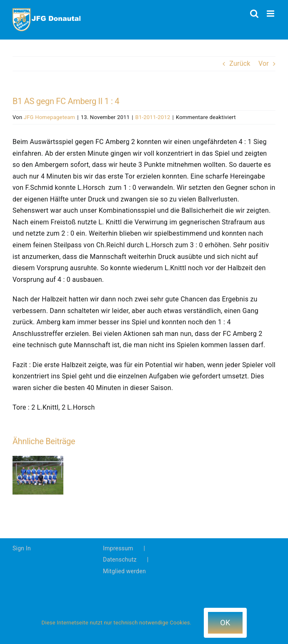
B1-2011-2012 (153, 117)
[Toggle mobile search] (254, 14)
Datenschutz (120, 559)
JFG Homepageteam (49, 117)
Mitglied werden (124, 571)
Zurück (240, 63)
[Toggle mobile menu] (271, 14)
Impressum (118, 548)
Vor (264, 63)
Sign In (22, 548)
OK (225, 623)
